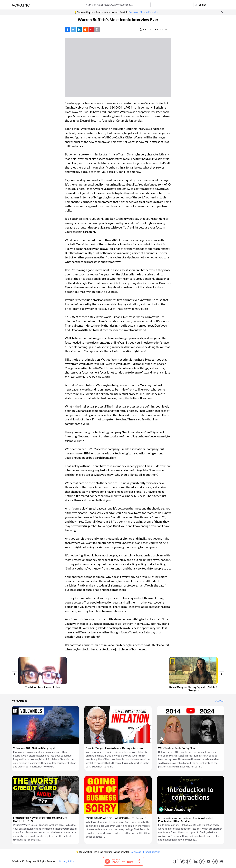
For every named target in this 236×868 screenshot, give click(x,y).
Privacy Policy (67, 861)
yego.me (21, 5)
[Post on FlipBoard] (91, 30)
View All (220, 701)
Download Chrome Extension (143, 12)
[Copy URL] (97, 30)
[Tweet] (73, 30)
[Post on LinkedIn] (79, 30)
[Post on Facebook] (68, 30)
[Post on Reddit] (85, 30)
